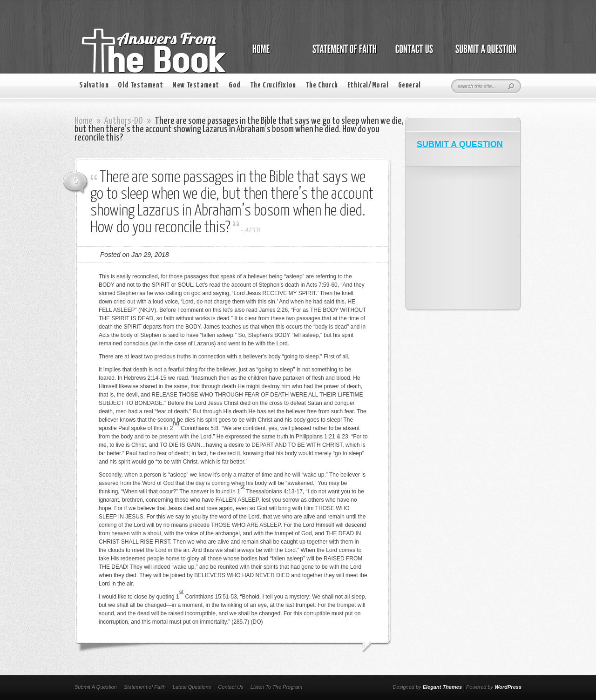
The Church (322, 85)
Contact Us (230, 687)
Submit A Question (96, 687)
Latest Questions (192, 687)
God (235, 85)
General (410, 85)
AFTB (253, 230)
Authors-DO (124, 121)
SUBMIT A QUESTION (460, 144)
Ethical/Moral (368, 85)
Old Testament (140, 85)
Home (84, 121)
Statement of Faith (145, 687)
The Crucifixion (273, 85)
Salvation (94, 85)
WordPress (508, 687)
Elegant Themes (442, 687)
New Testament (196, 85)
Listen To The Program (276, 687)
